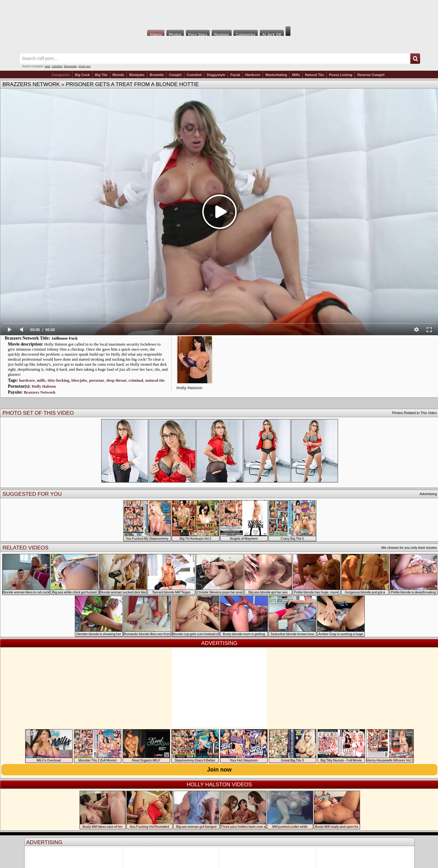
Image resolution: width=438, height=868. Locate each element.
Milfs (296, 75)
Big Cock (82, 75)
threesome (70, 66)
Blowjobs (137, 75)
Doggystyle (216, 75)
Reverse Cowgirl (371, 75)
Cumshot (194, 75)
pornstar (97, 380)
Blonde (118, 75)
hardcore (27, 380)
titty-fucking (58, 380)
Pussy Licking (341, 75)
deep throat (116, 380)
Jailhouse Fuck (65, 338)
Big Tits (101, 75)
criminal (136, 380)
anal (47, 66)
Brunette (157, 75)
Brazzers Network (31, 84)
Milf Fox (219, 13)
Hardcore (253, 75)
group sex (84, 66)
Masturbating (276, 75)
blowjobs (79, 380)
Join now (219, 770)
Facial (235, 75)
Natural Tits (314, 75)
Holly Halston (44, 386)
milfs (41, 380)
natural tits (155, 380)
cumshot (57, 66)
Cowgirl (175, 75)
